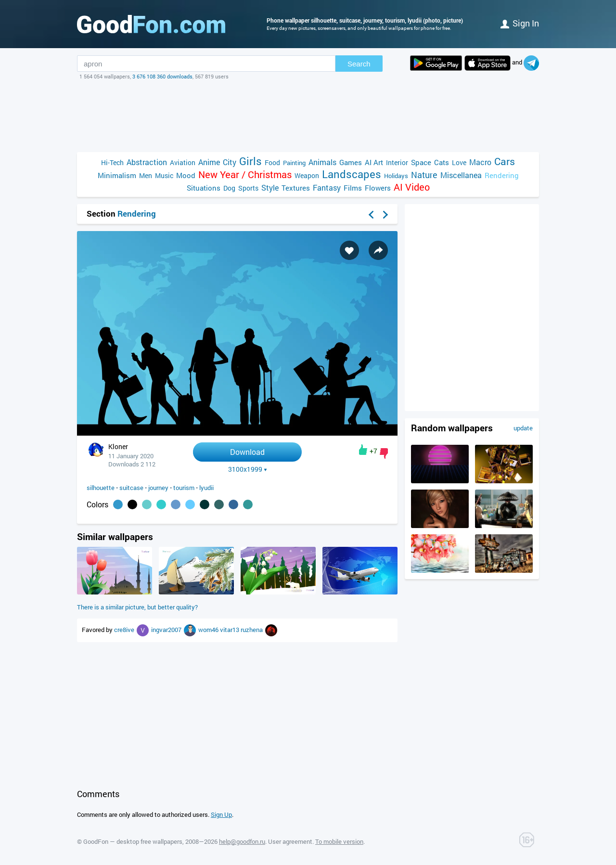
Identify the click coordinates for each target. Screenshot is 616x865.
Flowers (378, 188)
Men (146, 175)
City (230, 162)
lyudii (206, 488)
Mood (186, 175)
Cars (505, 161)
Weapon (307, 175)
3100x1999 (248, 469)
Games (351, 162)
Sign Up (221, 814)
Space (421, 162)
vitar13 (230, 630)
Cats (442, 162)
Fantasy (327, 187)
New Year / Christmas (245, 174)
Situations (204, 188)
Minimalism (117, 175)
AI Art (374, 162)
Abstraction (147, 162)
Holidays (396, 176)
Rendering (502, 175)
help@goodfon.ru (242, 841)
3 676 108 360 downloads (162, 76)
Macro (480, 162)
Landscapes (352, 174)
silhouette (101, 488)
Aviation (183, 162)
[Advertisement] (308, 116)
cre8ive (125, 630)
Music (164, 175)
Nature (424, 175)
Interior (397, 162)
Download (247, 452)
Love (459, 162)
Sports (248, 188)
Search (359, 64)
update (523, 428)
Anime (209, 162)
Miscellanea (461, 175)
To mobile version (339, 841)
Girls (250, 161)
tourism (184, 488)
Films (353, 188)
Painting (294, 163)
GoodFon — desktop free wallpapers (133, 841)
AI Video (412, 187)
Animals (322, 162)
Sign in (520, 23)
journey (158, 488)
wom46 (209, 630)
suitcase (131, 488)
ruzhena (252, 630)
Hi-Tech (112, 162)
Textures (296, 188)
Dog (229, 188)
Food (272, 162)
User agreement (290, 841)
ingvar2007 (167, 630)
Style (270, 187)
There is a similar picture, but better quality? (137, 607)
